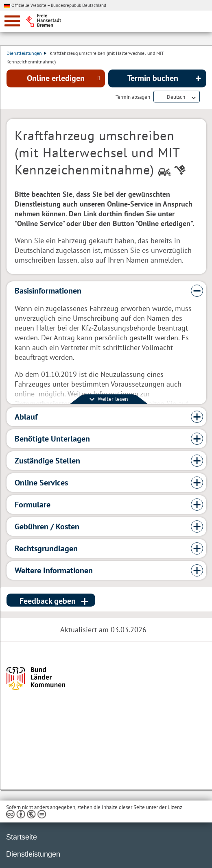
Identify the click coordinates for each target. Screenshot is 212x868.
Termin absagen (133, 97)
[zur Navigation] (12, 21)
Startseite (22, 837)
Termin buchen (153, 78)
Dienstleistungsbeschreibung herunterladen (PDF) (205, 97)
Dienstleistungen (26, 53)
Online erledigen (56, 78)
